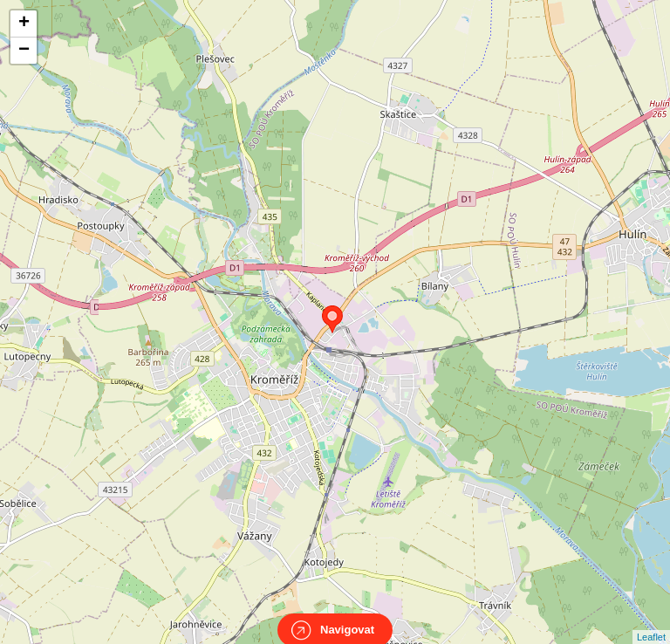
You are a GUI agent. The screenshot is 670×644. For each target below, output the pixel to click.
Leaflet (651, 621)
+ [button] (24, 24)
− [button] (24, 51)
